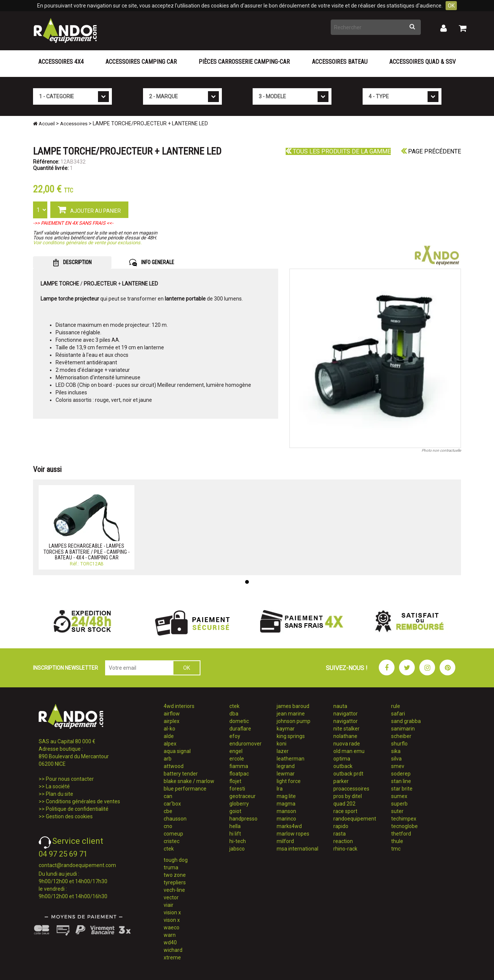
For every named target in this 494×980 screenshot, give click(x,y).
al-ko (169, 729)
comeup (173, 834)
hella (235, 826)
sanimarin (403, 729)
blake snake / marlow (189, 781)
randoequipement (355, 819)
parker (341, 781)
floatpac (239, 774)
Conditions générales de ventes (83, 801)
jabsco (237, 849)
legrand (286, 766)
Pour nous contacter (70, 779)
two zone (175, 875)
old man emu (349, 751)
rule (396, 706)
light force (289, 781)
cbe (168, 811)
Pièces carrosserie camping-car (244, 62)
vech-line (174, 890)
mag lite (286, 796)
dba (234, 714)
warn (170, 935)
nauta (340, 706)
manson (286, 811)
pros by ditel (348, 796)
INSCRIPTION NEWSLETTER (66, 668)
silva (396, 759)
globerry (239, 804)
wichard (173, 950)
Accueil (44, 124)
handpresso (243, 819)
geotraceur (242, 796)
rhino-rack (345, 849)
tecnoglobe (404, 826)
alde (169, 736)
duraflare (240, 729)
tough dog (176, 860)
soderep (401, 774)
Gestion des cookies (69, 816)
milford (285, 841)
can (168, 796)
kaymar (286, 729)
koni (282, 744)
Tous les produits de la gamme (338, 151)
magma (286, 804)
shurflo (399, 744)
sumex (399, 796)
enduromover (245, 744)
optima (342, 759)
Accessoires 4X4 (61, 62)
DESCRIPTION (72, 263)
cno (168, 826)
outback (343, 766)
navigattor (346, 714)
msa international (297, 849)
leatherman (291, 759)
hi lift (235, 834)
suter (397, 811)
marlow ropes (293, 834)
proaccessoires (351, 789)
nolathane (345, 736)
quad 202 (344, 804)
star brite (402, 789)
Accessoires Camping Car (141, 62)
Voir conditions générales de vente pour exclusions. (87, 243)
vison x (172, 920)
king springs (291, 736)
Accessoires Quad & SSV (422, 62)
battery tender (181, 774)
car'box (172, 804)
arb (168, 759)
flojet (235, 781)
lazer (283, 751)
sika (396, 751)
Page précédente (431, 151)
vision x (172, 912)
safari (398, 714)
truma (171, 867)
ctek (169, 849)
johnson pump (294, 721)
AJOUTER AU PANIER (89, 209)
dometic (239, 721)
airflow (172, 714)
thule (397, 841)
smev (398, 766)
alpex (170, 744)
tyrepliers (175, 882)
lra (280, 789)
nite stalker (346, 729)
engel (236, 751)
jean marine (291, 714)
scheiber (401, 736)
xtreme (172, 957)
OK (451, 6)
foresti (237, 789)
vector (171, 897)
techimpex (404, 819)
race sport (345, 811)
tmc (396, 849)
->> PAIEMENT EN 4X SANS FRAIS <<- (73, 223)
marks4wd (289, 826)
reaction (343, 841)
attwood (174, 766)
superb (399, 804)
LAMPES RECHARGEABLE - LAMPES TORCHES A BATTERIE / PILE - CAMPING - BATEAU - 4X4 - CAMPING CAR (87, 552)
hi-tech (238, 841)
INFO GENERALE (152, 263)
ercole (237, 759)
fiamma (239, 766)
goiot (235, 811)
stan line (401, 781)
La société (58, 786)
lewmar (286, 774)
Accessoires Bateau (340, 62)
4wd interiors (179, 706)
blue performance (185, 789)
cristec (172, 841)
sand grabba (406, 721)
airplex (172, 721)
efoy (235, 736)
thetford (401, 834)
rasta (340, 834)
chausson (175, 819)
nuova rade (347, 744)
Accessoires (74, 124)
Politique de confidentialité (77, 809)
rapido (341, 826)
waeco (172, 927)
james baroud (293, 706)
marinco (286, 819)
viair (169, 905)
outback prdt (348, 774)
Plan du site (59, 794)
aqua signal (177, 751)
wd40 (170, 942)
